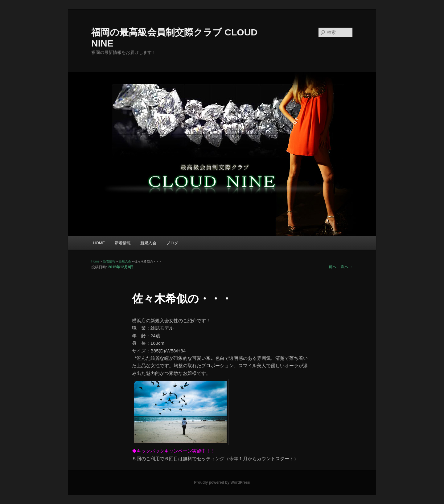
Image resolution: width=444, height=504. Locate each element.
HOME (99, 243)
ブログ (172, 243)
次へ (347, 267)
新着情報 (123, 243)
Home (95, 261)
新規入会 (148, 243)
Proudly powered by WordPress (222, 482)
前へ (330, 267)
